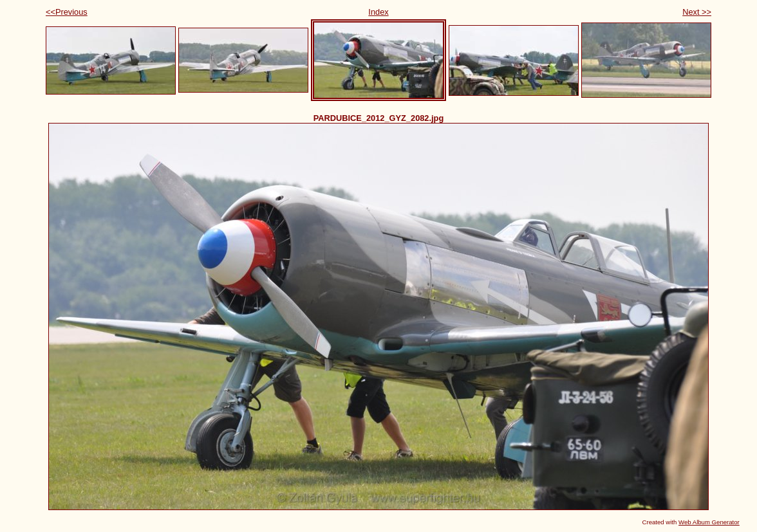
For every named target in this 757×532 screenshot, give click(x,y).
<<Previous (67, 12)
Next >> (697, 12)
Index (378, 12)
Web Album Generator (709, 522)
